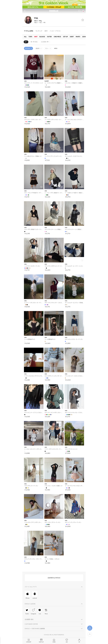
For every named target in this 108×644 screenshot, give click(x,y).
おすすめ (28, 48)
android (35, 595)
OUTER (49, 37)
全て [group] (26, 42)
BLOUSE (42, 37)
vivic (25, 81)
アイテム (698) (29, 31)
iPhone (28, 595)
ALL (25, 37)
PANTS (78, 37)
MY (79, 641)
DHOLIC (54, 11)
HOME (54, 641)
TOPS (30, 37)
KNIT (36, 37)
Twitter (27, 611)
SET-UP (65, 37)
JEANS (84, 37)
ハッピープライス (55, 31)
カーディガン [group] (34, 42)
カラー (47, 48)
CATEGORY (29, 641)
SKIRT (72, 37)
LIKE (67, 641)
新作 (46, 31)
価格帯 (38, 48)
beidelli (47, 81)
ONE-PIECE (57, 37)
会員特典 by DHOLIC (54, 578)
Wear (46, 611)
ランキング (39, 31)
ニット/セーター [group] (45, 42)
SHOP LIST (41, 641)
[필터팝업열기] (90, 628)
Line (40, 611)
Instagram (33, 611)
